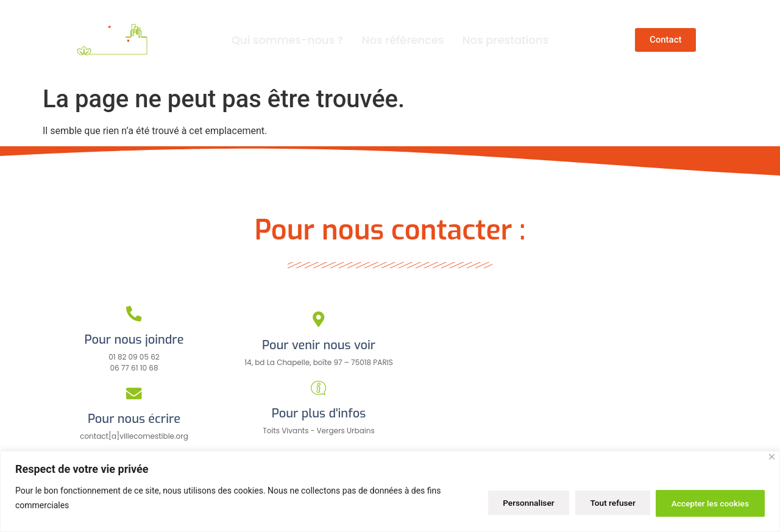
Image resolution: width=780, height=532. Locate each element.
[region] (390, 491)
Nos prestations (506, 40)
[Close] (772, 457)
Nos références (403, 40)
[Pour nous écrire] (134, 393)
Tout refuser (604, 502)
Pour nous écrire (134, 419)
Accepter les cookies (707, 502)
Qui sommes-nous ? (288, 40)
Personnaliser (514, 502)
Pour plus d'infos (319, 413)
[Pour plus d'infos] (318, 388)
